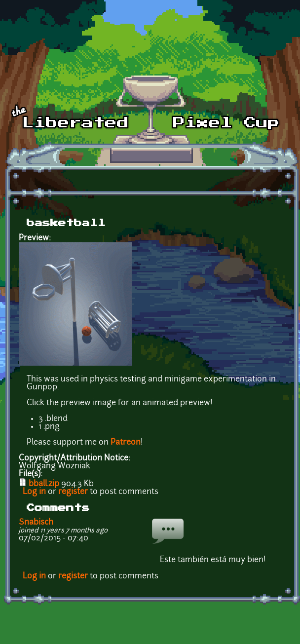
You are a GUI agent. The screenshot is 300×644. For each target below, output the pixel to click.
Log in (34, 492)
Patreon (126, 443)
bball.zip (44, 484)
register (73, 492)
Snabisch (36, 523)
